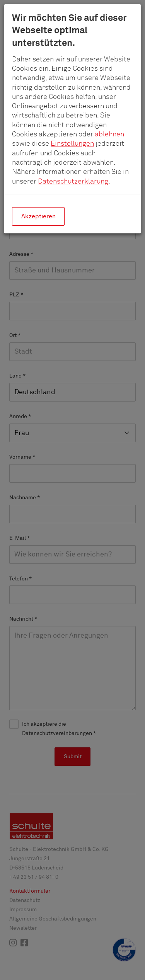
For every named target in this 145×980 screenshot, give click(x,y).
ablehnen (109, 134)
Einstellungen (72, 144)
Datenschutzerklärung (73, 182)
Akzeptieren (38, 216)
